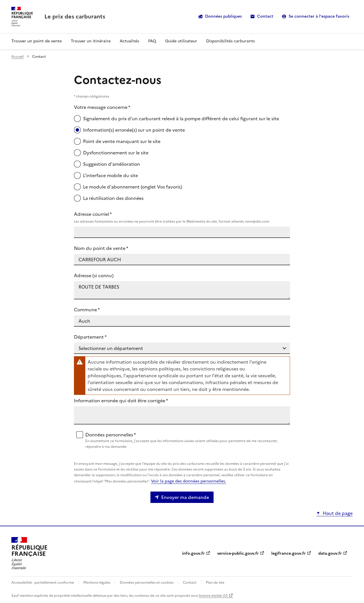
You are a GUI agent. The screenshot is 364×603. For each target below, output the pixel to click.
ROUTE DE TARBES (182, 290)
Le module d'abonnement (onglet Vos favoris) (133, 187)
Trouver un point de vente (37, 41)
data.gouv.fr (330, 553)
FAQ (152, 41)
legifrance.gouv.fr (288, 553)
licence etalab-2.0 (213, 596)
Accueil (17, 57)
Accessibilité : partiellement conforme (43, 583)
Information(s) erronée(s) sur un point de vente (134, 130)
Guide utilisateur (181, 41)
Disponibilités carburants (230, 41)
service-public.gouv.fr (238, 553)
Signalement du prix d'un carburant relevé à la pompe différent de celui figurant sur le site (181, 119)
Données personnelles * (187, 440)
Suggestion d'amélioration (111, 164)
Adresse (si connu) (94, 275)
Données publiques (223, 16)
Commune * (87, 310)
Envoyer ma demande (185, 497)
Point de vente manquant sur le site (122, 141)
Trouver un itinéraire (91, 41)
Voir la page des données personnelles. (189, 481)
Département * (90, 337)
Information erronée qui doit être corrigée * (121, 401)
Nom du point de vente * (101, 248)
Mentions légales (97, 583)
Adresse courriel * (182, 217)
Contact (265, 16)
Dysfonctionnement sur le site (116, 153)
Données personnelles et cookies (147, 583)
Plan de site (215, 583)
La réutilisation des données (113, 198)
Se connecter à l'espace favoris (319, 16)
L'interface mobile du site (110, 175)
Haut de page (338, 513)
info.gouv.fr (193, 553)
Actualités (129, 41)
